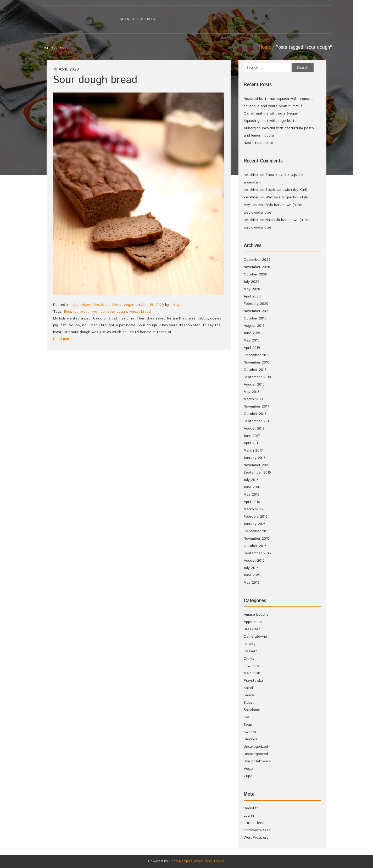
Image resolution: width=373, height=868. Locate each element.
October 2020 (255, 274)
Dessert (250, 651)
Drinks (249, 659)
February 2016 (256, 517)
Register (251, 808)
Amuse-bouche (256, 615)
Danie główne (255, 637)
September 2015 (257, 553)
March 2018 (253, 399)
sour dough (117, 312)
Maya (177, 305)
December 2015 (257, 531)
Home (265, 47)
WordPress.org (256, 838)
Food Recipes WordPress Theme (197, 861)
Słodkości (252, 739)
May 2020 (252, 289)
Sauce (249, 695)
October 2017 (255, 414)
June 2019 (252, 333)
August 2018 (254, 384)
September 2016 (257, 473)
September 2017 (257, 421)
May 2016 (252, 495)
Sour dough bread (95, 80)
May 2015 (252, 583)
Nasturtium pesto (258, 143)
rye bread (81, 312)
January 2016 (255, 524)
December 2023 (257, 260)
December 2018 (257, 355)
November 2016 (257, 465)
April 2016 (252, 502)
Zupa (248, 776)
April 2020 (252, 296)
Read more (62, 339)
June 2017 (252, 436)
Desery (250, 644)
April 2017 (252, 443)
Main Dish (252, 673)
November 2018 (257, 362)
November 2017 (257, 406)
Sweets (250, 732)
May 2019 (252, 340)
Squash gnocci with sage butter (271, 121)
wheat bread (140, 312)
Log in (249, 816)
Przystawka (253, 681)
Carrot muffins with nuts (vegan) (272, 113)
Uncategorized (256, 747)
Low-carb (251, 666)
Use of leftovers (257, 761)
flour (67, 312)
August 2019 (254, 326)
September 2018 (257, 377)
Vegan (129, 305)
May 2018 (252, 392)
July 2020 (252, 282)
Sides (117, 305)
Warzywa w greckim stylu (287, 197)
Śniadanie (252, 710)
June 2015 (252, 575)
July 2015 (251, 568)
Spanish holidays (138, 19)
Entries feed (254, 823)
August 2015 (254, 561)
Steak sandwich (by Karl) (286, 190)
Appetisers (82, 305)
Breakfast (102, 305)
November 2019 (257, 311)
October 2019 (255, 318)
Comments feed (257, 830)
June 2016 (252, 487)
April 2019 (252, 348)
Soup (248, 725)
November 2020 (257, 267)
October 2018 (255, 370)
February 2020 (256, 304)
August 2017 (254, 428)
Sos (247, 717)
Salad (248, 688)
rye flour (99, 312)
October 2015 (255, 546)
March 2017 (253, 451)
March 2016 (253, 509)
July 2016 (251, 480)
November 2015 (257, 539)
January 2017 (255, 458)
